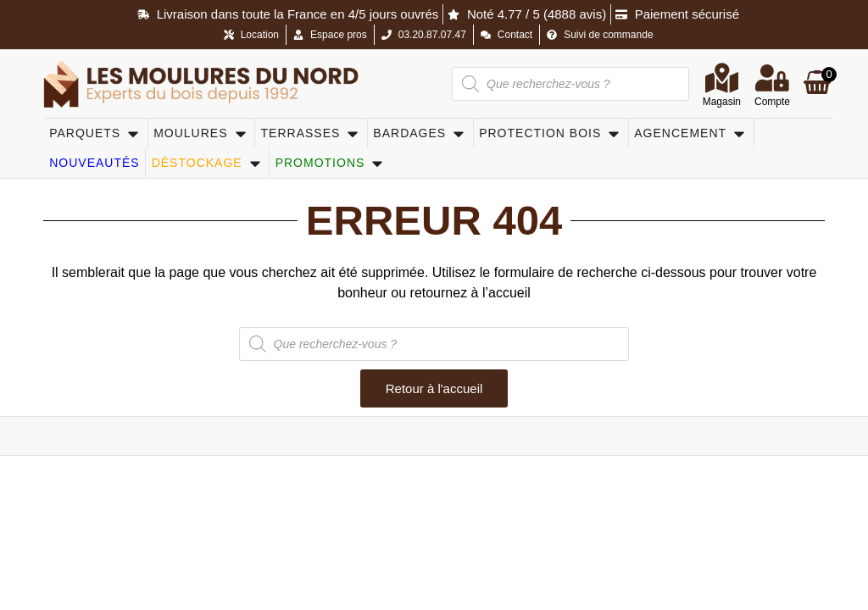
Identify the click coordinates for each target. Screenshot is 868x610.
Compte (772, 102)
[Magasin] (721, 78)
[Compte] (772, 78)
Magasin (722, 102)
